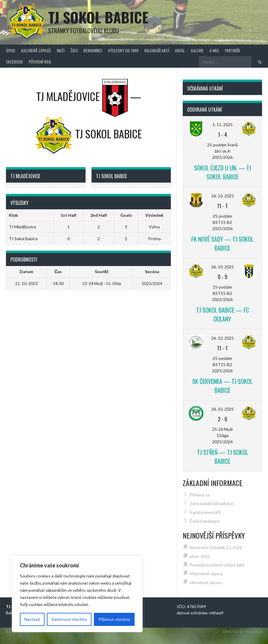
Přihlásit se (200, 495)
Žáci (74, 50)
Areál (180, 50)
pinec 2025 (200, 556)
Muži (61, 50)
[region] (77, 594)
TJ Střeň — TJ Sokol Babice (223, 457)
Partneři (232, 50)
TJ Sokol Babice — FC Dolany (223, 314)
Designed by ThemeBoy (243, 631)
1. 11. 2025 (223, 125)
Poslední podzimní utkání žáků (217, 565)
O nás (214, 50)
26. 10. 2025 (223, 196)
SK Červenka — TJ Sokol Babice (222, 386)
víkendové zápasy (206, 582)
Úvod (11, 50)
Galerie (197, 50)
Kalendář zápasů (36, 50)
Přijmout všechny (114, 619)
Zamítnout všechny (69, 619)
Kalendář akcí (157, 50)
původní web (40, 62)
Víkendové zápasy (206, 573)
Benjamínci (93, 50)
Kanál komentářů (205, 512)
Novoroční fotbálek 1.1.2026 (216, 547)
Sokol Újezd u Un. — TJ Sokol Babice (223, 172)
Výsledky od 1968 (123, 50)
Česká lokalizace (205, 521)
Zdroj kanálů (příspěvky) (211, 503)
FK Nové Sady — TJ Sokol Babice (222, 243)
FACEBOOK (14, 62)
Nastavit (32, 619)
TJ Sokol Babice (98, 17)
